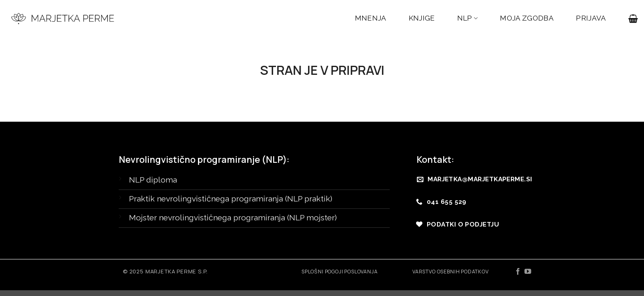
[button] (633, 18)
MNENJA (371, 18)
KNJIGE (422, 18)
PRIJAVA (591, 18)
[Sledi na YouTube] (528, 272)
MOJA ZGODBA (527, 18)
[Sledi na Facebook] (518, 272)
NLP (468, 18)
